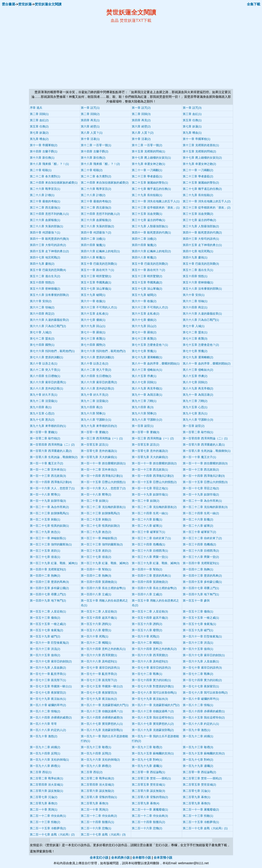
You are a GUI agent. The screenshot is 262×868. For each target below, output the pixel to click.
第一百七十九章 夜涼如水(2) (99, 699)
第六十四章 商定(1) (195, 307)
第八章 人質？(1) (92, 133)
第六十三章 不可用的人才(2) (150, 307)
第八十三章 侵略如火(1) (147, 370)
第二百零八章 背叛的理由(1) (99, 797)
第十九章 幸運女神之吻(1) (148, 164)
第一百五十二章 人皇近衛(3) (150, 611)
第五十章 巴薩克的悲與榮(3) (201, 264)
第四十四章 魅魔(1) (93, 245)
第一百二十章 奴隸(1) (95, 501)
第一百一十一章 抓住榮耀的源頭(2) (154, 463)
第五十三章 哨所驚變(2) (147, 276)
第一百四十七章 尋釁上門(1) (201, 588)
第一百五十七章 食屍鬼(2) (47, 630)
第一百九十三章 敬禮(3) (198, 747)
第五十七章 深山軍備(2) (147, 289)
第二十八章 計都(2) (93, 195)
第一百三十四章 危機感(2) (199, 544)
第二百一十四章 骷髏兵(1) (97, 822)
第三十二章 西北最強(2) (96, 208)
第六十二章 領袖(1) (195, 301)
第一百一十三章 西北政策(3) (48, 476)
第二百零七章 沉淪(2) (44, 797)
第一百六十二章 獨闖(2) (147, 643)
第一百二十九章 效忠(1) (45, 532)
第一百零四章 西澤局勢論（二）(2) (52, 445)
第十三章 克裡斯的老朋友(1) (201, 145)
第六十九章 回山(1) (93, 326)
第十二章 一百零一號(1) (96, 145)
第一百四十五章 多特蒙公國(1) (202, 582)
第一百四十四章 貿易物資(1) (99, 582)
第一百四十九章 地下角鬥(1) (201, 594)
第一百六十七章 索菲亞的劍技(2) (51, 661)
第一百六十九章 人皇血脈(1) (201, 661)
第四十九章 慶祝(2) (42, 264)
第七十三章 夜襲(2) (144, 339)
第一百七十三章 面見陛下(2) (99, 680)
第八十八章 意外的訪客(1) (47, 388)
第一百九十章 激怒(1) (197, 730)
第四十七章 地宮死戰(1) (198, 251)
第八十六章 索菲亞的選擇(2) (99, 382)
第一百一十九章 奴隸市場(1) (150, 494)
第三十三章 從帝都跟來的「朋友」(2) (207, 208)
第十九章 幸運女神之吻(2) (199, 164)
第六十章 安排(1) (194, 295)
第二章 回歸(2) (90, 114)
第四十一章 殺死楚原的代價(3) (49, 239)
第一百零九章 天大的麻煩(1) (99, 457)
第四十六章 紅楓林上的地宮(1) (100, 251)
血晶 (115, 20)
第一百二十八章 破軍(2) (198, 526)
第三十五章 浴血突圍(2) (198, 214)
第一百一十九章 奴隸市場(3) (48, 501)
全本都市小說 (142, 858)
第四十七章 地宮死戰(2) (45, 257)
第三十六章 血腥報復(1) (45, 220)
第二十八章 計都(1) (42, 195)
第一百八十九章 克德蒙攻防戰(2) (153, 730)
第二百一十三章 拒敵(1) (198, 816)
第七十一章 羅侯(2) (144, 332)
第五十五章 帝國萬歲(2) (147, 282)
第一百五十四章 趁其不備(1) (99, 618)
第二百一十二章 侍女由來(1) (48, 816)
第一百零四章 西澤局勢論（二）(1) (205, 438)
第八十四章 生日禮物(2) (96, 376)
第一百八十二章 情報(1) (198, 705)
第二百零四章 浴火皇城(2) (97, 785)
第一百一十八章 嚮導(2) (96, 494)
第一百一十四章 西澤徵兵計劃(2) (153, 476)
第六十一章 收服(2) (144, 301)
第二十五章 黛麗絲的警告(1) (150, 183)
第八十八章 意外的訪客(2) (97, 388)
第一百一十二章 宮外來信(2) (99, 470)
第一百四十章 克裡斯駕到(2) (48, 569)
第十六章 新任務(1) (42, 158)
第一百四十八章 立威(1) (96, 594)
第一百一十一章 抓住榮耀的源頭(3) (205, 463)
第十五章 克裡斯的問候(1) (148, 151)
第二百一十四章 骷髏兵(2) (148, 822)
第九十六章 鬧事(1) (93, 413)
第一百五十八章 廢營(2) (147, 630)
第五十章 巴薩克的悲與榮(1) (99, 264)
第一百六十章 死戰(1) (95, 636)
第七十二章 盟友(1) (195, 332)
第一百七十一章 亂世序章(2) (99, 674)
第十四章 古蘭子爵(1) (44, 151)
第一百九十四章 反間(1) (45, 753)
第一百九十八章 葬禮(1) (45, 766)
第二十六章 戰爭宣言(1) (45, 189)
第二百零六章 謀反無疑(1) (47, 791)
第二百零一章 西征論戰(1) (148, 772)
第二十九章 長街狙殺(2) (198, 195)
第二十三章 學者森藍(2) (198, 176)
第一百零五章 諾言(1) (95, 445)
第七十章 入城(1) (194, 326)
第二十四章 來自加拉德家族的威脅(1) (54, 183)
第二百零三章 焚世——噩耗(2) (202, 778)
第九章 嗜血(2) (39, 139)
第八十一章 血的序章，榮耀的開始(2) (207, 363)
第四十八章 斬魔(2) (144, 257)
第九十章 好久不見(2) (95, 395)
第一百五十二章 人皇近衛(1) (48, 611)
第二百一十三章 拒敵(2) (45, 822)
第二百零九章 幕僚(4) (146, 803)
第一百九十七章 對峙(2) (198, 760)
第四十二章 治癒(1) (93, 239)
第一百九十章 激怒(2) (44, 736)
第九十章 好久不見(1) (44, 395)
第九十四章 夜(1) (41, 407)
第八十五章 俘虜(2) (195, 376)
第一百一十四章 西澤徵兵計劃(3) (204, 476)
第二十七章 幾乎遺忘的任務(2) (202, 189)
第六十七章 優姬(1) (93, 320)
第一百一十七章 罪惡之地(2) (201, 488)
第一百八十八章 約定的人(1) (201, 724)
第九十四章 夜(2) (92, 407)
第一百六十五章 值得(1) (198, 649)
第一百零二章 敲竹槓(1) (198, 432)
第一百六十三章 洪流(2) (45, 649)
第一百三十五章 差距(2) (96, 551)
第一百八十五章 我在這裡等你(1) (153, 718)
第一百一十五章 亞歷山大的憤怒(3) (205, 482)
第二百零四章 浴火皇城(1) (47, 785)
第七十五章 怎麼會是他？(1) (150, 345)
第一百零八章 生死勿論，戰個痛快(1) (207, 451)
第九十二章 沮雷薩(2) (95, 401)
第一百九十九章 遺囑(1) (147, 766)
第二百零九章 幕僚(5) (197, 803)
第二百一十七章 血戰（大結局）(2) (52, 834)
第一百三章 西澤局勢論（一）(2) (153, 438)
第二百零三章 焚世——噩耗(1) (151, 778)
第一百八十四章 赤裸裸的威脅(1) (204, 711)
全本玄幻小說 (99, 858)
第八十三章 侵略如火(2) (198, 370)
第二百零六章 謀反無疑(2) (97, 791)
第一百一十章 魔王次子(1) (199, 457)
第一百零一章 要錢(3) (146, 432)
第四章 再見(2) (141, 120)
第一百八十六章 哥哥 (43, 724)
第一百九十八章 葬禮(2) (96, 766)
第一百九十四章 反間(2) (96, 753)
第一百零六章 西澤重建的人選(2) (51, 451)
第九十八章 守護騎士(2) (147, 420)
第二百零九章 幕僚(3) (95, 803)
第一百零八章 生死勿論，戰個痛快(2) (54, 457)
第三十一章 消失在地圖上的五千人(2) (207, 201)
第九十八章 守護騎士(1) (96, 420)
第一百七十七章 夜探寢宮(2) (48, 693)
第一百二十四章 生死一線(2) (201, 513)
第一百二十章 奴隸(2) (146, 501)
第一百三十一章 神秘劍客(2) (99, 538)
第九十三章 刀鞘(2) (195, 401)
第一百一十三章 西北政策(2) (201, 470)
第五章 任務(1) (192, 120)
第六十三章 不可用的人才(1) (99, 307)
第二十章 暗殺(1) (41, 170)
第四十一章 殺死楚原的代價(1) (151, 232)
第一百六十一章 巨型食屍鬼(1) (202, 636)
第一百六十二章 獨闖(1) (96, 643)
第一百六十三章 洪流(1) (198, 643)
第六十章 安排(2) (41, 301)
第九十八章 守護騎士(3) (198, 420)
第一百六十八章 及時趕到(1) (99, 661)
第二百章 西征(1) (41, 772)
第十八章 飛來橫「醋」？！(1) (49, 164)
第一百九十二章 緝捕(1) (198, 736)
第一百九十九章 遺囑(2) (198, 766)
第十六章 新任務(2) (93, 158)
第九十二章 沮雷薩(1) (44, 401)
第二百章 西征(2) (92, 772)
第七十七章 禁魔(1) (144, 351)
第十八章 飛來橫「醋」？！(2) (100, 164)
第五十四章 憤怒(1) (195, 276)
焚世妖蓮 (25, 4)
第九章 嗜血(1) (192, 133)
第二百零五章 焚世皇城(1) (148, 785)
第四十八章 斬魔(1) (93, 257)
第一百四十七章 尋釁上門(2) (48, 594)
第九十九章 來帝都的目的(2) (99, 426)
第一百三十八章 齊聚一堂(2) (201, 557)
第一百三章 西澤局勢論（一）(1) (102, 438)
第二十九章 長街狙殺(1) (147, 195)
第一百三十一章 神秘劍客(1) (48, 538)
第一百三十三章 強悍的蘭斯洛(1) (51, 544)
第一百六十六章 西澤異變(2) (150, 655)
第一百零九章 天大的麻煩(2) (150, 457)
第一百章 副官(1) (143, 426)
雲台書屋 (8, 4)
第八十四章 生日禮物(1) (45, 376)
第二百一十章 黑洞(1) (44, 810)
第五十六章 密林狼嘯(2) (45, 289)
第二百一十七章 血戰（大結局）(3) (103, 834)
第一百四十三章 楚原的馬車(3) (49, 582)
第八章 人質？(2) (143, 133)
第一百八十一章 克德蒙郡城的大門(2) (156, 705)
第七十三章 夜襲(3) (195, 339)
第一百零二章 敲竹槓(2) (45, 438)
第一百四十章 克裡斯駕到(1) (201, 563)
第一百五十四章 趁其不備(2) (150, 618)
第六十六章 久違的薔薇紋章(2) (49, 320)
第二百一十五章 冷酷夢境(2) (48, 828)
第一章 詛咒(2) (141, 108)
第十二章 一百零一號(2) (147, 145)
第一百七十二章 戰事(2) (198, 674)
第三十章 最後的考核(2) (96, 201)
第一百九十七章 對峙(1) (147, 760)
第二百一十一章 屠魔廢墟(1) (150, 810)
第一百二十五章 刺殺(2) (96, 519)
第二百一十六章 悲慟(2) (147, 828)
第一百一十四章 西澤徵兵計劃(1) (102, 476)
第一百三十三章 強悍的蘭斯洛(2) (102, 544)
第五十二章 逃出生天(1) (198, 270)
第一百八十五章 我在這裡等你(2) (204, 718)
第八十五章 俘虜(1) (144, 376)
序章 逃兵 (36, 108)
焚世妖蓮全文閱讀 (48, 4)
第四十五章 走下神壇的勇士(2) (49, 251)
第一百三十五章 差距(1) (45, 551)
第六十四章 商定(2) (42, 314)
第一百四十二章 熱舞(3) (96, 576)
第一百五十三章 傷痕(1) (198, 611)
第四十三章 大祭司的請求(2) (48, 245)
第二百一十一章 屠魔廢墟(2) (201, 810)
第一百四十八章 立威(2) (147, 594)
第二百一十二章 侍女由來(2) (99, 816)
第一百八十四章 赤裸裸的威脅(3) (102, 718)
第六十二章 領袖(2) (42, 307)
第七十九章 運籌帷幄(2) (198, 357)
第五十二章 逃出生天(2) (45, 276)
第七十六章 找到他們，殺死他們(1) (52, 351)
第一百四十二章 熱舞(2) (45, 576)
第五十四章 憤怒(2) (42, 282)
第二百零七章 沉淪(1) (197, 791)
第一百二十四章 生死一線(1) (150, 513)
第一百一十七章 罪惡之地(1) (150, 488)
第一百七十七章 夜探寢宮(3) (99, 693)
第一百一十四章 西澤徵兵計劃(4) (51, 482)
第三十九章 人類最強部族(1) (150, 226)
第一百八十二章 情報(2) (45, 711)
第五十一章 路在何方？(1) (97, 270)
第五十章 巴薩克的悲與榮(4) (48, 270)
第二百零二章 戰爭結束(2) (97, 778)
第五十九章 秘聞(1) (93, 295)
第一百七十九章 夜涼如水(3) (150, 699)
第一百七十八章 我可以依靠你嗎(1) (154, 693)
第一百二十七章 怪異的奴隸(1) (49, 526)
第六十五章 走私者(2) (146, 314)
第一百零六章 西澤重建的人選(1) (204, 445)
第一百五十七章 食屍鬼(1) (199, 624)
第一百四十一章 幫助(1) (96, 569)
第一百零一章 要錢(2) (95, 432)
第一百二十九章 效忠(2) (96, 532)
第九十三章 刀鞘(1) (144, 401)
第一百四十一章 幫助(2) (147, 569)
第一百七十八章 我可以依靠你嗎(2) (205, 693)
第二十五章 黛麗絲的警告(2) (201, 183)
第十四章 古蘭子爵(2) (95, 151)
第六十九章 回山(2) (144, 326)
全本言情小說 (163, 858)
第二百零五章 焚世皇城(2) (199, 785)
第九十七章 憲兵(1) (195, 413)
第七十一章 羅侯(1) (93, 332)
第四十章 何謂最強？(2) (96, 232)
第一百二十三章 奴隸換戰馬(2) (100, 513)
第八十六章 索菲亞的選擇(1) (48, 382)
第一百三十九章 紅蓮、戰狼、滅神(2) (105, 563)
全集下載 (254, 4)
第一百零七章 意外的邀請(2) (150, 451)
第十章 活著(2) (141, 139)
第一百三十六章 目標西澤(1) (150, 551)
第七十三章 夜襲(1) (93, 339)
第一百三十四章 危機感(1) (148, 544)
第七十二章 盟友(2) (42, 339)
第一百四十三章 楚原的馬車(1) (151, 576)
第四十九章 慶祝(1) (195, 257)
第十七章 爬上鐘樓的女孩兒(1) (151, 158)
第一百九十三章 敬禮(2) (147, 747)
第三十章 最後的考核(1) (45, 201)
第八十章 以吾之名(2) (95, 363)
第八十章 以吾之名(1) (44, 363)
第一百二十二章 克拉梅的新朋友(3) (205, 507)
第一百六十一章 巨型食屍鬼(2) (49, 643)
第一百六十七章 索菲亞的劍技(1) (204, 655)
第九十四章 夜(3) (143, 407)
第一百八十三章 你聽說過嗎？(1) (102, 711)
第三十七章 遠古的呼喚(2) (199, 220)
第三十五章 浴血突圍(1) (147, 214)
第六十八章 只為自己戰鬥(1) (201, 320)
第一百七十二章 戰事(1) (147, 674)
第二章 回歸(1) (39, 114)
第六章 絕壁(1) (90, 126)
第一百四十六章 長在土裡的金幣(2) (154, 588)
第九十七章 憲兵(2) (42, 420)
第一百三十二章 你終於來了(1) (151, 538)
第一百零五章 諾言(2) (146, 445)
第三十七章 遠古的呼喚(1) (148, 220)
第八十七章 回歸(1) (144, 382)
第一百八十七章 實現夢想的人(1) (102, 724)
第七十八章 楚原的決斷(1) (47, 357)
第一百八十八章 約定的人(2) (48, 730)
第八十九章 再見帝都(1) (147, 388)
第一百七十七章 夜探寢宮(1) (201, 686)
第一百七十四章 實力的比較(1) (151, 680)
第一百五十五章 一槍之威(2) (48, 624)
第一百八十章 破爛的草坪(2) (48, 705)
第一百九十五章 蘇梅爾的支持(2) (204, 753)
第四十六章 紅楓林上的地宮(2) (151, 251)
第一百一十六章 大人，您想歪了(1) (52, 488)
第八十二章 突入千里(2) (96, 370)
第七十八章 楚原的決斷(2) (97, 357)
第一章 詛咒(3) (192, 108)
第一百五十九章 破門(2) (45, 636)
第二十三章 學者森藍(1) (147, 176)
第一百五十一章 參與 (196, 601)
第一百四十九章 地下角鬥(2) (48, 601)
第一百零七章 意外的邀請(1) (99, 451)
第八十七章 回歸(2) (195, 382)
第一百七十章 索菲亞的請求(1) (100, 668)
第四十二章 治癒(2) (144, 239)
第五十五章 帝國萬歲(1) (96, 282)
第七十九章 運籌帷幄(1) (147, 357)
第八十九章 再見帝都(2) (198, 388)
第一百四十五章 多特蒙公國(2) (49, 588)
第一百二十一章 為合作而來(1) (202, 501)
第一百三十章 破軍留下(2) (199, 532)
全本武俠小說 (120, 858)
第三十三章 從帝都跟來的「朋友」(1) (156, 208)
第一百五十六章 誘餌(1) (96, 624)
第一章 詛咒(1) (90, 108)
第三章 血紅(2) (39, 120)
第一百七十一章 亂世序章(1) (48, 674)
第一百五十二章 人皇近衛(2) (99, 611)
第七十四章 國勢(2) (93, 345)
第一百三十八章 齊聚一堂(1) (150, 557)
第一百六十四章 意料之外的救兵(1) (103, 649)
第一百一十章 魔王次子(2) (47, 463)
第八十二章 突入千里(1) (45, 370)
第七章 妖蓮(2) (39, 133)
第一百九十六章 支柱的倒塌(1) (49, 760)
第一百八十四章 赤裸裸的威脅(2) (51, 718)
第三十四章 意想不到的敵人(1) (49, 214)
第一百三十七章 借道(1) (45, 557)
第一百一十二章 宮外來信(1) (48, 470)
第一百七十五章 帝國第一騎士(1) (51, 686)
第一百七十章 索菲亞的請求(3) (202, 668)
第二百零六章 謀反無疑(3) (148, 791)
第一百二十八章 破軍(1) (147, 526)
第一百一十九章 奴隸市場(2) (201, 494)
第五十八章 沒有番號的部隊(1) (202, 289)
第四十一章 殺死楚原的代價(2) (202, 232)
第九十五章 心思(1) (195, 407)
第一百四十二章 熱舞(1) (198, 569)
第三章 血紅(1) (192, 114)
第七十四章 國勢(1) (42, 345)
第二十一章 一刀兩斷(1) (147, 170)
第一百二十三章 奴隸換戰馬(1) (49, 513)
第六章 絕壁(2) (141, 126)
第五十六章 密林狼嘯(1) (198, 282)
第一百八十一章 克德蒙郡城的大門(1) (105, 705)
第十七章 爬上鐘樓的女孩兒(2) (202, 158)
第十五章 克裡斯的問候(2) (199, 151)
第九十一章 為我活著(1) (147, 395)
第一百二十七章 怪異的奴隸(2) (100, 526)
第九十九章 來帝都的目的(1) (48, 426)
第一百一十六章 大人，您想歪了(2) (103, 488)
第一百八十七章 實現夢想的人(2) (153, 724)
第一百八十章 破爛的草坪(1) (201, 699)
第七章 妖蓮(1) (192, 126)
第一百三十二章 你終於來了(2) (202, 538)
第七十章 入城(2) (41, 332)
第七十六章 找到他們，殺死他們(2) (103, 351)
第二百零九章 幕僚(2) (44, 803)
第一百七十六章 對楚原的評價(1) (153, 686)
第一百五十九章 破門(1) (198, 630)
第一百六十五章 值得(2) (45, 655)
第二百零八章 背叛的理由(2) (150, 797)
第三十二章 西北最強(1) (45, 208)
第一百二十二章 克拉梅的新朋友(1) (103, 507)
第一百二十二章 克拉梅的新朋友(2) (154, 507)
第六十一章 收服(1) (93, 301)
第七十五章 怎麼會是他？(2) (201, 345)
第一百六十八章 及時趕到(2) (150, 661)
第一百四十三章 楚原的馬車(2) (202, 576)
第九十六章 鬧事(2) (144, 413)
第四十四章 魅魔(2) (144, 245)
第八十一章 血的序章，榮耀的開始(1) (156, 363)
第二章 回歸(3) (141, 114)
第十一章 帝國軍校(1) (197, 139)
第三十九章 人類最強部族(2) (201, 226)
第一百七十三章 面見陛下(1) (48, 680)
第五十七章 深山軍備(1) (96, 289)
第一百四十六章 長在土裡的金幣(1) (103, 588)
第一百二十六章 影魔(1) (147, 519)
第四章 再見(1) (90, 120)
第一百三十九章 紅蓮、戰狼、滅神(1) (54, 563)
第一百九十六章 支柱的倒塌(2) (100, 760)
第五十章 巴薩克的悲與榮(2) (150, 264)
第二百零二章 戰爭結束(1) (47, 778)
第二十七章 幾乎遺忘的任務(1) (151, 189)
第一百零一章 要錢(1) (44, 432)
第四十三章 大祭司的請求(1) (201, 239)
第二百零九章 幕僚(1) (197, 797)
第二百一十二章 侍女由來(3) (150, 816)
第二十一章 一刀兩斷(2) (198, 170)
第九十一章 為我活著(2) (198, 395)
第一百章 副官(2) (194, 426)
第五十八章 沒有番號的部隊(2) (49, 295)
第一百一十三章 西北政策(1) (150, 470)
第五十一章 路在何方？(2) (148, 270)
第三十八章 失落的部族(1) (47, 226)
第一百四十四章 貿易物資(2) (150, 582)
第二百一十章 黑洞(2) (95, 810)
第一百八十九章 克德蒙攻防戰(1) (102, 730)
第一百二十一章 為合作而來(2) (49, 507)
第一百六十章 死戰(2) (146, 636)
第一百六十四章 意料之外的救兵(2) (154, 649)
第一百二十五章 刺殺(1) (45, 519)
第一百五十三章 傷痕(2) (45, 618)
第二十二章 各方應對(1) (45, 176)
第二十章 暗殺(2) (92, 170)
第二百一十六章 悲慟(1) (96, 828)
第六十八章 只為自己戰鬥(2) (48, 326)
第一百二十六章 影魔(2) (198, 519)
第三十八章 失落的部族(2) (97, 226)
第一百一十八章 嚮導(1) (45, 494)
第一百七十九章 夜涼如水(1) (48, 699)
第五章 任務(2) (39, 126)
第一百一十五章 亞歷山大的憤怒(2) (154, 482)
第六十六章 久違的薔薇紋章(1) (202, 314)
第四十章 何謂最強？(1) (45, 232)
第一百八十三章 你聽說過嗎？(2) (153, 711)
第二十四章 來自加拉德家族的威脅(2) (105, 183)
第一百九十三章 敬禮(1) (96, 747)
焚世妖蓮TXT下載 (136, 20)
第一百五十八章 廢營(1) (96, 630)
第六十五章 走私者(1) (95, 314)
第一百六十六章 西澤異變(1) (99, 655)
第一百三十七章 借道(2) (96, 557)
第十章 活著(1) (90, 139)
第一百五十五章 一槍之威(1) (201, 618)
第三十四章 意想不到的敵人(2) (100, 214)
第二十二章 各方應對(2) (96, 176)
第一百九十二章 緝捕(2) (45, 747)
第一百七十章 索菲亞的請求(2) (151, 668)
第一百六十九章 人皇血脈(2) (48, 668)
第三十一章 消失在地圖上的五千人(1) (156, 201)
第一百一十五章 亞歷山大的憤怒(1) (103, 482)
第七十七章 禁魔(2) (195, 351)
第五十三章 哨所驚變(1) (96, 276)
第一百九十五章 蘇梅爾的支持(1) (153, 753)
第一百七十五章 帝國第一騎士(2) (102, 686)
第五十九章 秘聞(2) (144, 295)
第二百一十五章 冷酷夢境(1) (201, 822)
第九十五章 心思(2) (42, 413)
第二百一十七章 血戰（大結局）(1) (205, 828)
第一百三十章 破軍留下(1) (148, 532)
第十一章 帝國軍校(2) (44, 145)
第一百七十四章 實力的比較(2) (202, 680)
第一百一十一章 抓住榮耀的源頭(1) (103, 463)
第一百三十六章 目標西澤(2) (201, 551)
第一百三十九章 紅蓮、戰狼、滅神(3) (156, 563)
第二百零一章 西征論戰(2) (199, 772)
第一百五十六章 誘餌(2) (147, 624)
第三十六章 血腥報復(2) (96, 220)
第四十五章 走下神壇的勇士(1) (202, 245)
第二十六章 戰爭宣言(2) (96, 189)
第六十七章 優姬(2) (144, 320)
